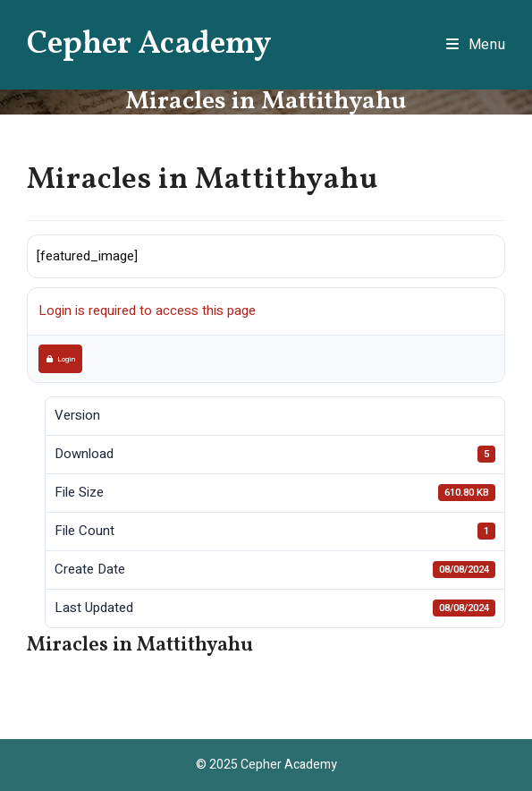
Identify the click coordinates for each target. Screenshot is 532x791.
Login (61, 359)
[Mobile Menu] (476, 45)
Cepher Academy (149, 45)
